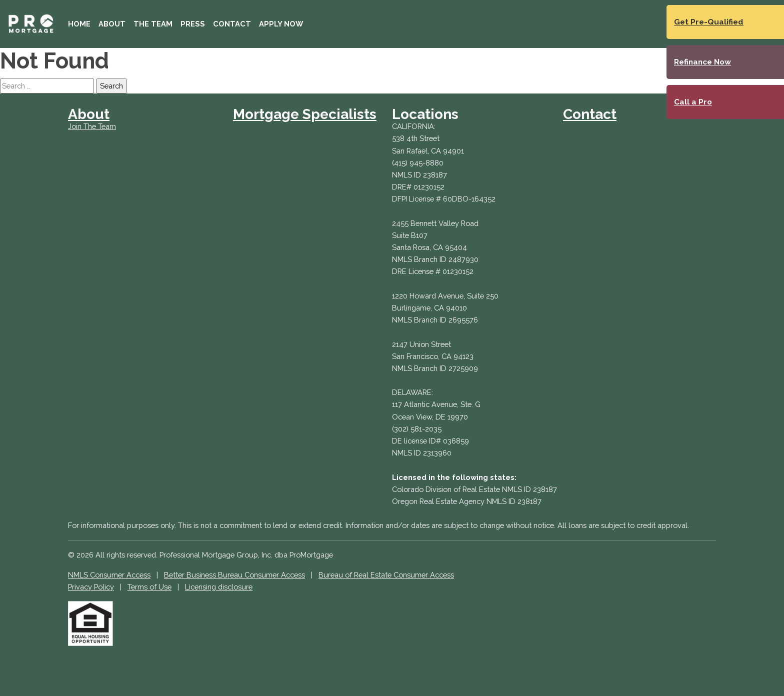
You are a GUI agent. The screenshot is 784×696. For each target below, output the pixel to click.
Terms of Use (149, 587)
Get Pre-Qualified (709, 22)
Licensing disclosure (219, 587)
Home (79, 24)
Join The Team (92, 126)
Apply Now (281, 24)
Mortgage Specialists (305, 114)
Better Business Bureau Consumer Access (234, 575)
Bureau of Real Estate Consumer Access (386, 575)
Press (193, 24)
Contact (232, 24)
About (112, 24)
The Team (153, 24)
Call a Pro (693, 102)
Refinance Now (702, 62)
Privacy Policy (91, 587)
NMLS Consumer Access (109, 575)
